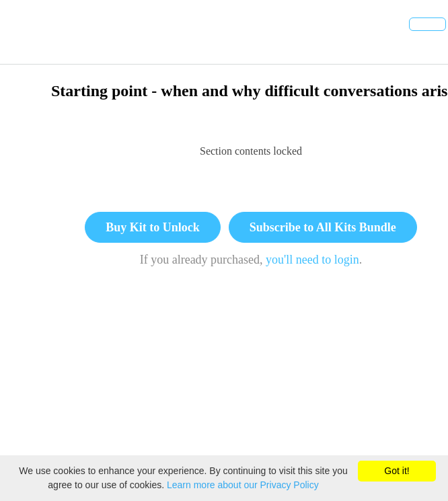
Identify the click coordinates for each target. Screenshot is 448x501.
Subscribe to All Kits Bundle (323, 227)
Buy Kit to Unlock (153, 227)
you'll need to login (312, 260)
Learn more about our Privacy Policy (243, 485)
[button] (25, 32)
